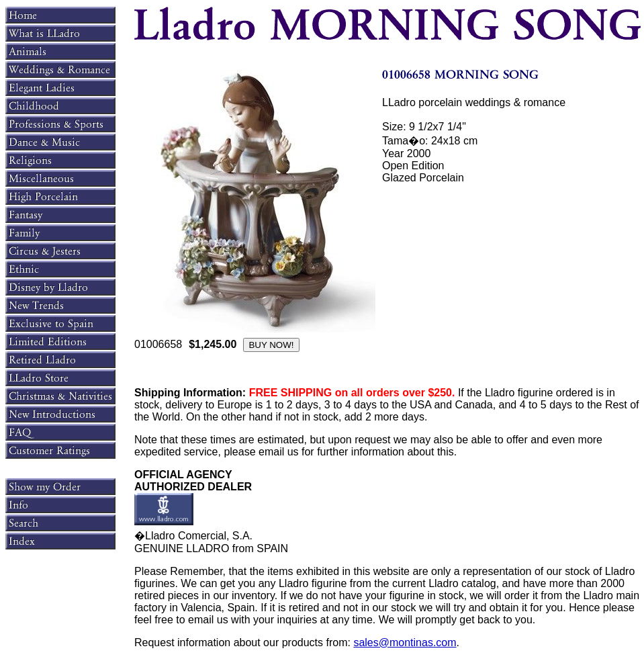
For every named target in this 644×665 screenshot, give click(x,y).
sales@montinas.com (405, 642)
